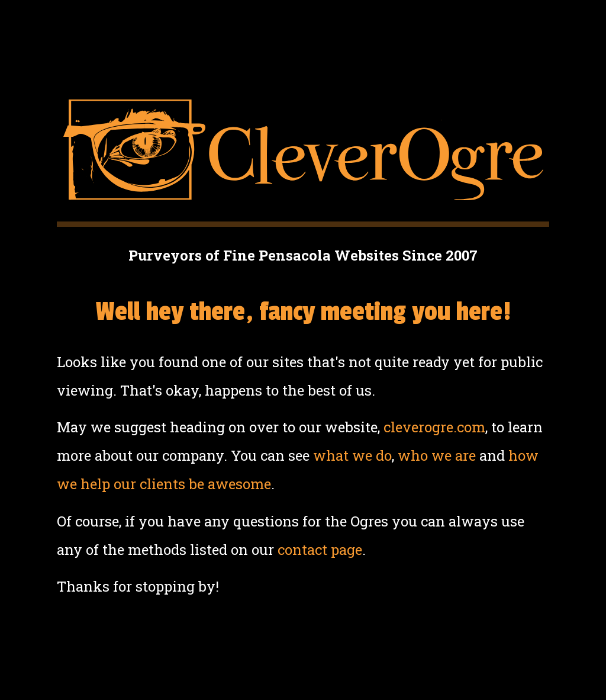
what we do (352, 455)
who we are (437, 455)
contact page (320, 550)
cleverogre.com (434, 427)
